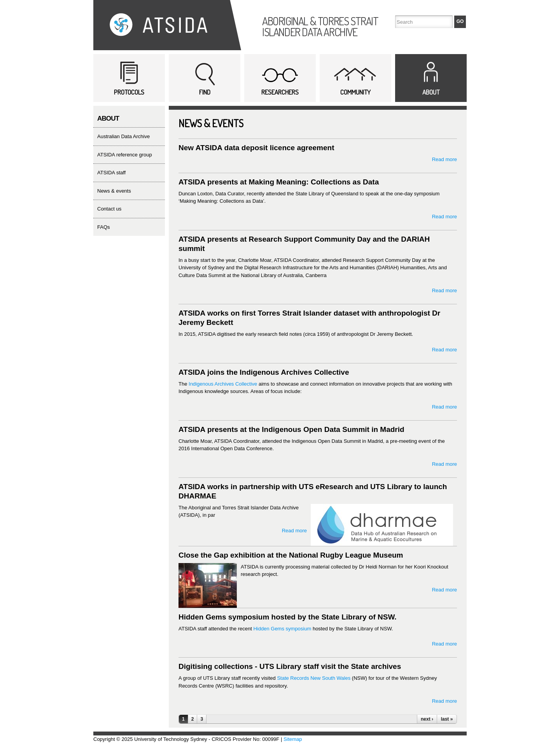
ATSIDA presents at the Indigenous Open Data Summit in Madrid (291, 429)
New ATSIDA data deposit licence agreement (256, 148)
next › (427, 719)
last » (447, 719)
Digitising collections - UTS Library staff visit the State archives (290, 666)
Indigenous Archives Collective (223, 384)
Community (355, 92)
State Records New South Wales (314, 678)
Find (205, 92)
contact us (109, 209)
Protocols (129, 92)
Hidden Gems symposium (282, 629)
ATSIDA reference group (125, 155)
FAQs (104, 227)
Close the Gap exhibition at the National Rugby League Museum (291, 555)
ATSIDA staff (111, 173)
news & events (114, 191)
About (431, 92)
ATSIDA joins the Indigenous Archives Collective (264, 372)
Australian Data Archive (123, 136)
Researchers (280, 92)
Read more (444, 159)
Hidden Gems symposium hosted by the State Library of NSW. (288, 617)
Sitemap (293, 739)
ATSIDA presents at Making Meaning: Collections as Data (279, 182)
